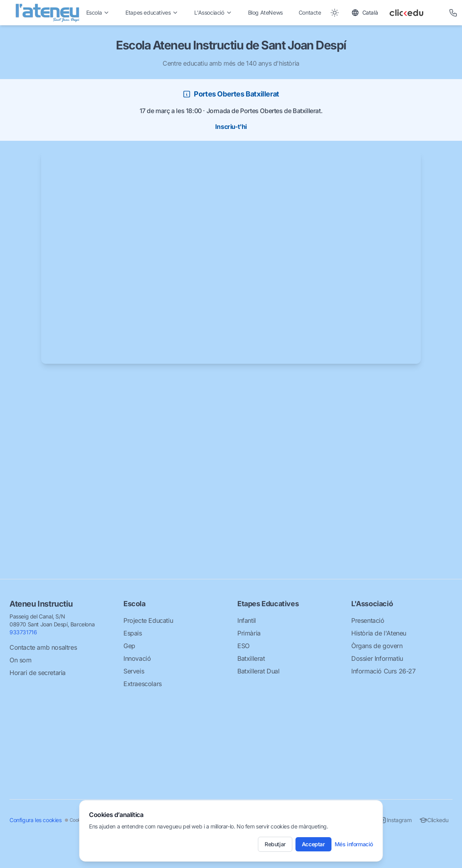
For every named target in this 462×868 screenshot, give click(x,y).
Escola (98, 12)
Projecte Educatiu (148, 620)
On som (21, 660)
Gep (129, 646)
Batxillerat (251, 658)
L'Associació (213, 12)
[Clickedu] (414, 13)
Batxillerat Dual (258, 671)
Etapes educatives (152, 12)
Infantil (247, 620)
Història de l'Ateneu (379, 633)
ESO (243, 646)
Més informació (354, 844)
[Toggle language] (365, 13)
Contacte (310, 12)
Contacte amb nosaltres (43, 647)
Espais (133, 633)
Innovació (137, 658)
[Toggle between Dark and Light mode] (335, 13)
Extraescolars (143, 684)
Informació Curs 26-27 (383, 671)
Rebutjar (275, 844)
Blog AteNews (265, 12)
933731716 (23, 632)
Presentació (368, 620)
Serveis (134, 671)
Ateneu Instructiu (41, 604)
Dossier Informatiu (377, 658)
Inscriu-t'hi (231, 127)
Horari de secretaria (38, 673)
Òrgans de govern (377, 646)
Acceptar (313, 844)
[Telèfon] (453, 13)
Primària (249, 633)
